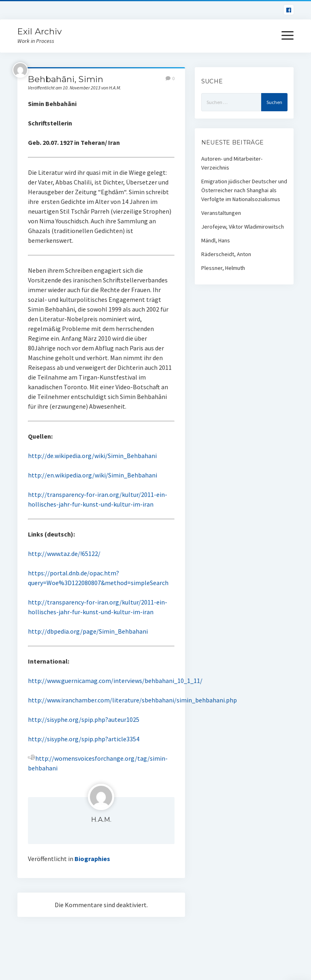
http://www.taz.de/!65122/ (64, 554)
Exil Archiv (39, 31)
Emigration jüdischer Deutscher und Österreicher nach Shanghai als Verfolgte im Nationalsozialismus (244, 190)
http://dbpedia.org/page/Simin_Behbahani (88, 631)
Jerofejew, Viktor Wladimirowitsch (243, 227)
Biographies (92, 859)
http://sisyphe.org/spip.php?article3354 (84, 739)
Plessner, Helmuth (223, 268)
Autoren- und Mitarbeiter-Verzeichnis (232, 163)
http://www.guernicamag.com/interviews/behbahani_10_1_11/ (115, 681)
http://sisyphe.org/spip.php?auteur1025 (84, 719)
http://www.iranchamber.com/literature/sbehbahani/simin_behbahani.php (132, 700)
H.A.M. (101, 820)
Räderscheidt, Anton (226, 254)
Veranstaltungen (221, 213)
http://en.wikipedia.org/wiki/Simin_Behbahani (93, 475)
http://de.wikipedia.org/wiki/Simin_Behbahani (92, 456)
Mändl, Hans (216, 240)
